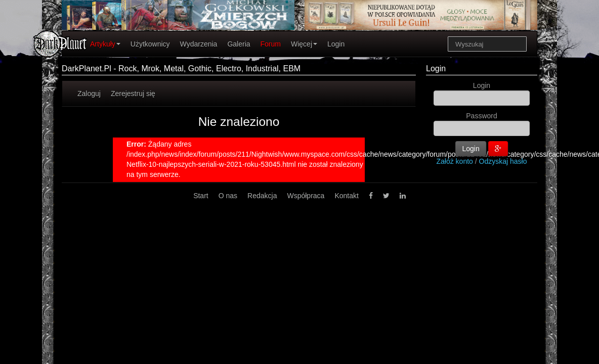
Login (336, 44)
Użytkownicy (150, 44)
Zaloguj (89, 94)
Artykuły (105, 44)
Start (201, 196)
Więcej (304, 44)
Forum (271, 44)
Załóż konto (455, 161)
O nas (228, 196)
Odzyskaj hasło (503, 161)
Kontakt (346, 196)
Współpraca (306, 196)
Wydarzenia (199, 44)
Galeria (239, 44)
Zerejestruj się (133, 94)
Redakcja (262, 196)
